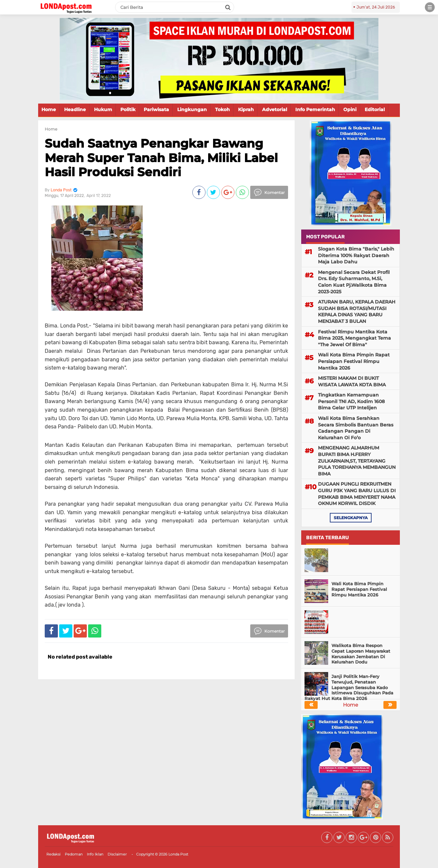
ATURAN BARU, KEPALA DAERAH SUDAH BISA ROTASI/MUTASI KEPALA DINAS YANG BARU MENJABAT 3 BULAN (357, 312)
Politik (128, 109)
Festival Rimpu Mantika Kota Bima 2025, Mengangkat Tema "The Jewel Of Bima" (354, 338)
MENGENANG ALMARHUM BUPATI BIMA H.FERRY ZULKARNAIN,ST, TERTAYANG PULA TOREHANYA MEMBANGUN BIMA (357, 461)
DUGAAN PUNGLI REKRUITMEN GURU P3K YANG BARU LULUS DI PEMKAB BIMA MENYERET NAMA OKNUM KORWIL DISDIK (357, 494)
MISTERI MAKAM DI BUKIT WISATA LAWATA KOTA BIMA (352, 381)
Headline (75, 109)
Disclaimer (117, 854)
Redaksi (53, 854)
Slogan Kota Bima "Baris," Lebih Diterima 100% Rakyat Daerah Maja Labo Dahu (356, 255)
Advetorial (275, 109)
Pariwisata (156, 109)
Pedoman (74, 854)
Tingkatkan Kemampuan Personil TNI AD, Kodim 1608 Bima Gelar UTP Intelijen (351, 401)
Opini (350, 109)
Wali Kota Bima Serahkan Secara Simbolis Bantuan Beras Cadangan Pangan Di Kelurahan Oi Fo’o (356, 428)
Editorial (375, 109)
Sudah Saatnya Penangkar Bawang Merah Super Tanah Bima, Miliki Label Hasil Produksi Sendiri (161, 157)
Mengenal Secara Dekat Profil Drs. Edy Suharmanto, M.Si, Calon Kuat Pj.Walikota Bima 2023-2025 (354, 282)
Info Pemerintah (315, 109)
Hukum (103, 109)
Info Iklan (95, 854)
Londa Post (178, 854)
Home (49, 109)
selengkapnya (351, 518)
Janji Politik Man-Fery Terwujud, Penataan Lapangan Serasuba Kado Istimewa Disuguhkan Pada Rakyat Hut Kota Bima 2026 (349, 687)
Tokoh (222, 109)
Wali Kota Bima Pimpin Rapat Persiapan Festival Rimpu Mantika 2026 (354, 361)
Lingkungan (192, 109)
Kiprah (246, 109)
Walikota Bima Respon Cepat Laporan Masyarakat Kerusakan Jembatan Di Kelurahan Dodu (361, 654)
